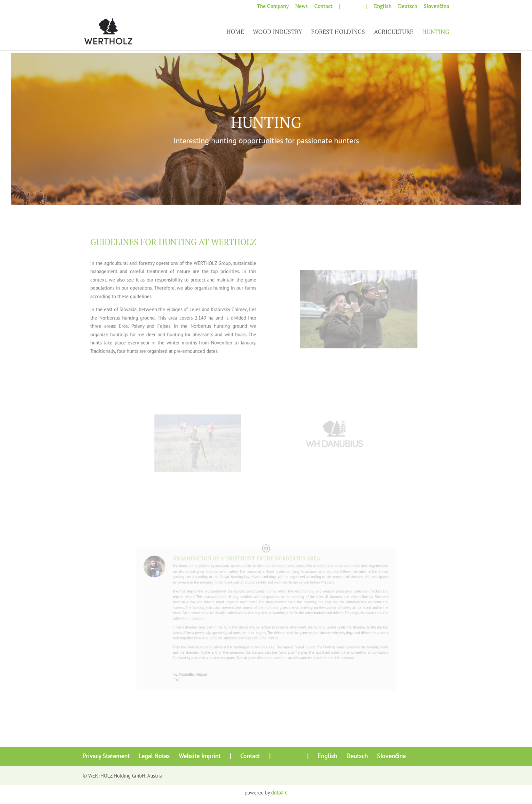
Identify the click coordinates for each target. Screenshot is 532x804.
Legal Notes (154, 756)
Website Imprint (200, 756)
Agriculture (394, 32)
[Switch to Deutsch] (408, 8)
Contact (323, 7)
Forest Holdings (338, 32)
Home (235, 32)
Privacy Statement (106, 756)
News (301, 7)
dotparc (279, 793)
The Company (273, 7)
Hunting (436, 32)
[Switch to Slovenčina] (436, 8)
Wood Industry (278, 32)
